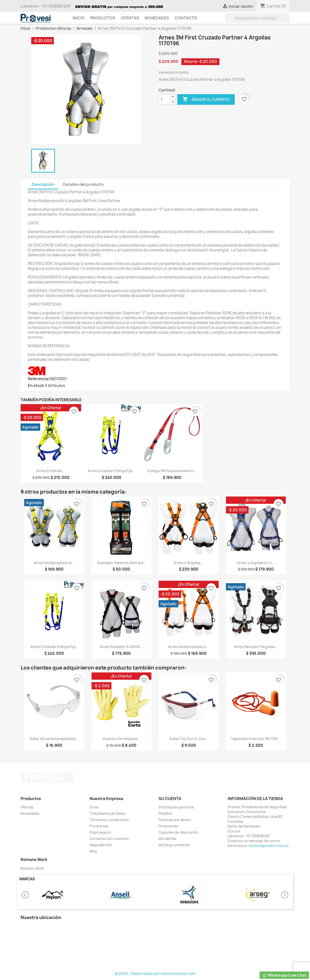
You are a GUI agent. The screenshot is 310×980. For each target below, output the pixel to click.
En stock (36, 385)
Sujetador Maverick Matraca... (121, 563)
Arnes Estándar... (51, 471)
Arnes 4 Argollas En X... (256, 563)
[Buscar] (257, 18)
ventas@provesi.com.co (268, 846)
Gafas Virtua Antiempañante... (54, 739)
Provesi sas (99, 826)
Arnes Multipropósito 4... (189, 647)
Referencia (38, 379)
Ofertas (130, 18)
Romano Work (32, 868)
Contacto (186, 18)
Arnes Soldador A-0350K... (121, 647)
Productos (103, 18)
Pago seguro (100, 832)
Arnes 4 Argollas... (189, 563)
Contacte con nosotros (109, 839)
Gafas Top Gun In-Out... (189, 739)
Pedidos (165, 813)
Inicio (79, 18)
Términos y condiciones (109, 820)
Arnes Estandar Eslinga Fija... (111, 471)
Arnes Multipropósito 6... (54, 563)
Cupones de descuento (178, 832)
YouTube (37, 778)
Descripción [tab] (43, 184)
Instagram (47, 778)
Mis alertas (168, 839)
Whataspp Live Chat (284, 975)
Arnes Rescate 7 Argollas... (256, 647)
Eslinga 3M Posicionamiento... (172, 471)
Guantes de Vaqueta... (121, 739)
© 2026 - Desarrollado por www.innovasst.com (155, 974)
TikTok (69, 778)
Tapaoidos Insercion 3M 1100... (256, 739)
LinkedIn (58, 778)
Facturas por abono (175, 820)
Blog (93, 851)
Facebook (26, 778)
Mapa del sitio (101, 845)
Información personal (176, 807)
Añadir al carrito (206, 99)
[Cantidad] (164, 99)
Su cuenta (170, 799)
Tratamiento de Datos (108, 813)
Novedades (157, 18)
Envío (94, 807)
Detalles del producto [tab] (83, 184)
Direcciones (169, 826)
